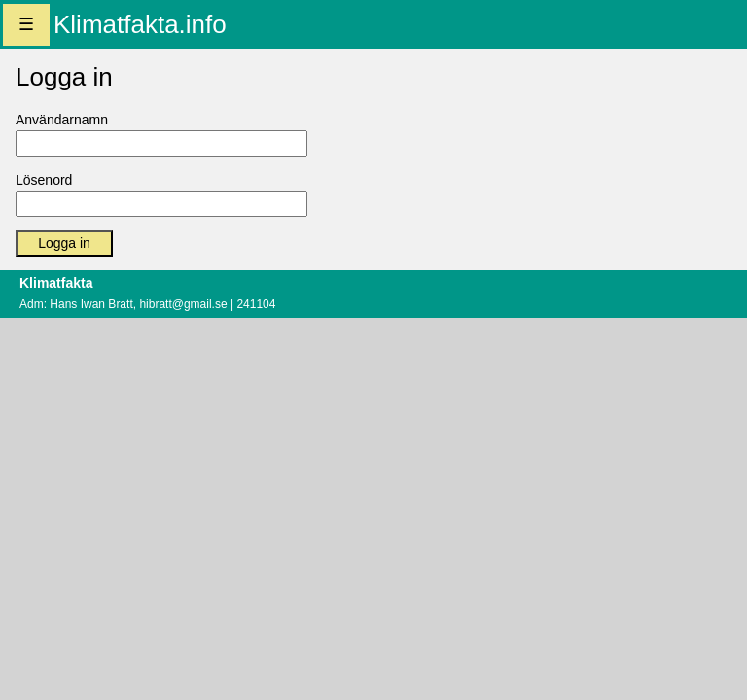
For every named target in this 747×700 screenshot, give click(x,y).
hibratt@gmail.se (183, 304)
